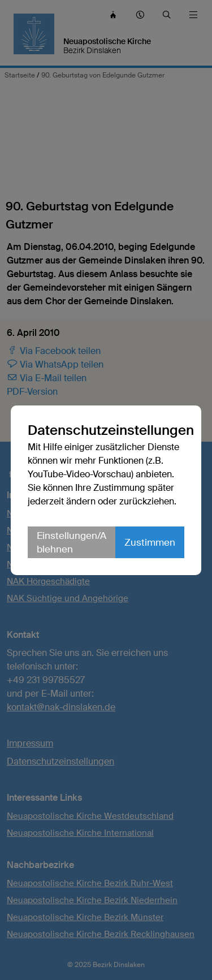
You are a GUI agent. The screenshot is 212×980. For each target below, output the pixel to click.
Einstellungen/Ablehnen (72, 542)
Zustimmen (150, 542)
